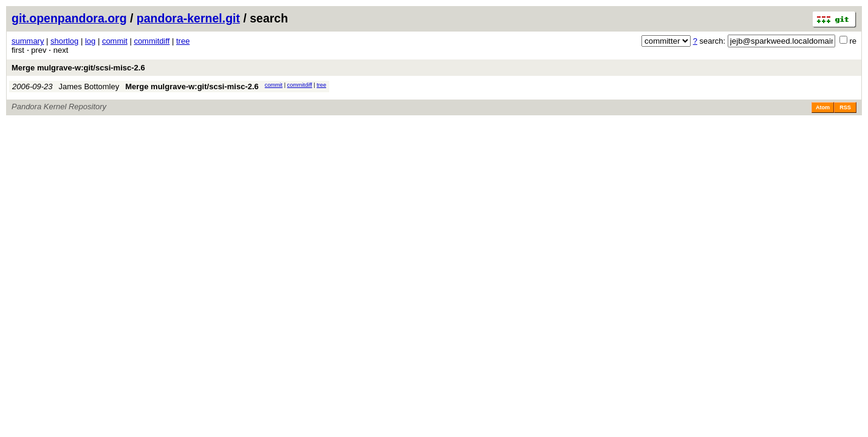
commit (115, 41)
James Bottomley (89, 86)
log (90, 41)
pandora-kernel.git (188, 18)
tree (183, 41)
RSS (845, 107)
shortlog (64, 41)
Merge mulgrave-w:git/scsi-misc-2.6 (78, 68)
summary (28, 41)
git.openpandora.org (69, 18)
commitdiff (152, 41)
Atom (823, 107)
